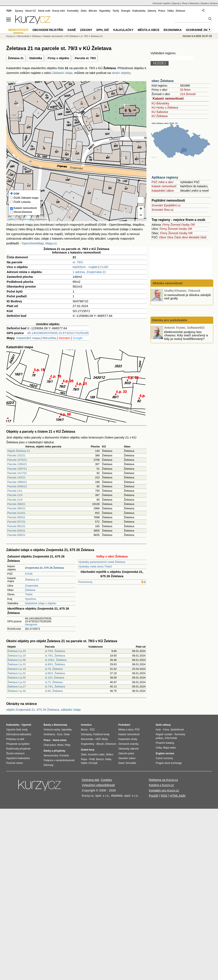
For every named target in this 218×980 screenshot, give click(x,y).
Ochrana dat (90, 780)
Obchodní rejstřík (161, 3)
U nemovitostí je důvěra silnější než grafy (187, 296)
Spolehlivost (177, 730)
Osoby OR (188, 225)
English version (165, 753)
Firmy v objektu (58, 58)
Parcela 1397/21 (17, 469)
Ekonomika (173, 30)
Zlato (84, 11)
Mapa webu (169, 748)
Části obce (181, 237)
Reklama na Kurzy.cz (163, 780)
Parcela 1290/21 (17, 464)
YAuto (185, 3)
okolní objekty (121, 73)
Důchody (48, 765)
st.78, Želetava (54, 669)
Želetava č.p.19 (17, 656)
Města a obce (149, 30)
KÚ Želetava (160, 116)
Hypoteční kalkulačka (18, 758)
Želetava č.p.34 (17, 691)
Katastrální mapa (28, 338)
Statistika (36, 58)
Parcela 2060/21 (17, 486)
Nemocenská (51, 756)
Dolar (67, 734)
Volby (159, 748)
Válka (170, 11)
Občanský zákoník (129, 749)
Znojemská (32, 586)
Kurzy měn (59, 11)
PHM (92, 759)
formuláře (131, 763)
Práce (162, 11)
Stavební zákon (127, 758)
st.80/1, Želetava (55, 664)
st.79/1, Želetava (55, 656)
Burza (84, 730)
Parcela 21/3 (15, 495)
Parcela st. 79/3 (85, 58)
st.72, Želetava (54, 682)
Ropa (84, 759)
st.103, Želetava (55, 678)
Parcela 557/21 (16, 522)
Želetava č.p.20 (17, 651)
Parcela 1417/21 (17, 473)
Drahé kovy (88, 750)
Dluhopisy (86, 734)
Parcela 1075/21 (17, 460)
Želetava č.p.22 (17, 682)
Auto (158, 730)
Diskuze (181, 11)
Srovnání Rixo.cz (163, 210)
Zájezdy (176, 3)
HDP (98, 739)
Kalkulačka (139, 11)
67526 (29, 574)
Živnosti (175, 225)
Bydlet (205, 3)
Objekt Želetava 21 (19, 451)
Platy (68, 745)
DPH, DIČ (103, 30)
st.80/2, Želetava (55, 673)
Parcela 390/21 (16, 508)
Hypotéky (105, 11)
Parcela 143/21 (16, 477)
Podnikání (124, 725)
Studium (214, 3)
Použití (154, 796)
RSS (164, 796)
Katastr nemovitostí (168, 99)
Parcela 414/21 (16, 513)
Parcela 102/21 (16, 455)
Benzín (100, 759)
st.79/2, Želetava (55, 651)
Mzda (60, 745)
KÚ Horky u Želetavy (165, 108)
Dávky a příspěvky (54, 751)
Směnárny (49, 734)
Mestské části (198, 237)
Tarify (116, 11)
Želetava (30, 590)
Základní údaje (62, 73)
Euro (60, 734)
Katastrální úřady (128, 739)
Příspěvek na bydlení (18, 744)
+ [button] (141, 209)
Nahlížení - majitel (85, 267)
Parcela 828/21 (16, 531)
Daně (72, 30)
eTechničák (171, 738)
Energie (126, 11)
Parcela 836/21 (16, 535)
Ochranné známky (201, 30)
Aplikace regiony (165, 177)
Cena (166, 730)
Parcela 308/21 (16, 504)
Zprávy (19, 11)
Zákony (152, 11)
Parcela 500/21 (16, 517)
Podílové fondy (101, 734)
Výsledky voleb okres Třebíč (95, 567)
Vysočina (30, 599)
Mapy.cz (51, 243)
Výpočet (26, 725)
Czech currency (164, 758)
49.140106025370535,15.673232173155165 (58, 333)
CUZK (104, 267)
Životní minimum (15, 753)
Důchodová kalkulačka (19, 734)
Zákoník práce (126, 753)
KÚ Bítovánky (160, 103)
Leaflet (11, 219)
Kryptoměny (88, 744)
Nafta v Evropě (89, 763)
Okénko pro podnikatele (170, 320)
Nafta (108, 759)
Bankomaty (61, 725)
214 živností (188, 94)
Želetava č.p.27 (17, 687)
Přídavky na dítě (15, 739)
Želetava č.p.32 (17, 673)
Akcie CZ (30, 11)
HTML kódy (178, 796)
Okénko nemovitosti (167, 283)
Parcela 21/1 (15, 491)
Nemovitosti (23, 36)
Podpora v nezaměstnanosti (59, 760)
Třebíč (29, 594)
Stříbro (109, 755)
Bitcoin (93, 11)
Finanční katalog (165, 743)
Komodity (73, 11)
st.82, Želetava (54, 691)
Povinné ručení (15, 763)
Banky (47, 725)
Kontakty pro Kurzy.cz (164, 790)
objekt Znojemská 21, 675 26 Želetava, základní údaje (43, 710)
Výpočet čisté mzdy (17, 730)
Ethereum (111, 744)
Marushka (49, 338)
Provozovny (85, 582)
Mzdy (105, 739)
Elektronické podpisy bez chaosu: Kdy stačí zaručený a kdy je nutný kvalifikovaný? (186, 335)
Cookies (106, 780)
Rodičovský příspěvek (18, 749)
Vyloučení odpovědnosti (98, 785)
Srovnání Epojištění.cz (166, 205)
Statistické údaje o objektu (41, 603)
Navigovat (31, 624)
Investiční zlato (96, 755)
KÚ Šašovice (160, 112)
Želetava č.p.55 (17, 678)
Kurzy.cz (10, 36)
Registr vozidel (164, 734)
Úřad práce (50, 745)
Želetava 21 (16, 58)
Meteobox (195, 3)
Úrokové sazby (52, 730)
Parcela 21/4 (15, 500)
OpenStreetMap (27, 219)
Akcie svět (44, 11)
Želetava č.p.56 (17, 660)
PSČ (137, 730)
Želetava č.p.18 (17, 669)
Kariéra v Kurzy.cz (161, 785)
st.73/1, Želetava (55, 687)
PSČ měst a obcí (162, 182)
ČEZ (92, 730)
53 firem (185, 90)
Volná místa (59, 740)
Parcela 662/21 (16, 526)
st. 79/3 (78, 262)
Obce (163, 237)
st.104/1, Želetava (56, 660)
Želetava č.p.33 (17, 664)
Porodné (64, 756)
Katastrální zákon (163, 191)
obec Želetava (163, 81)
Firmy (166, 225)
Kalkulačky (123, 30)
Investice (86, 725)
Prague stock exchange (169, 763)
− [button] (141, 216)
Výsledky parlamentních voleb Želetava (102, 562)
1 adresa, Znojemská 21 (89, 272)
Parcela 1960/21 (17, 482)
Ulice (170, 237)
